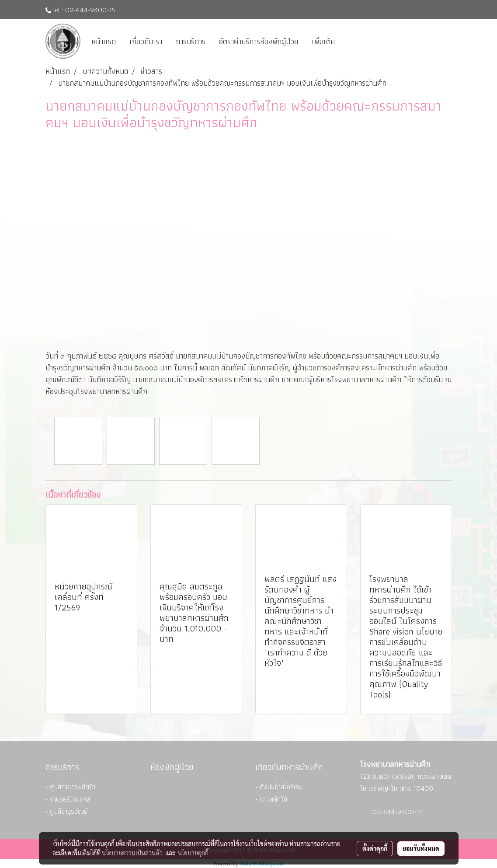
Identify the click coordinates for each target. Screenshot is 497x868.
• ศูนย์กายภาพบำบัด (70, 787)
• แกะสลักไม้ (271, 799)
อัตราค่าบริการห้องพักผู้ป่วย (259, 41)
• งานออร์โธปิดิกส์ (68, 799)
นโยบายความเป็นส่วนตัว (132, 853)
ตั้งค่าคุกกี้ (375, 848)
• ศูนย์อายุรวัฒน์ (66, 811)
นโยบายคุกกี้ (193, 853)
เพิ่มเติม (323, 41)
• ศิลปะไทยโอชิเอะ (279, 787)
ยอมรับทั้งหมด (421, 848)
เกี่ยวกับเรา (146, 41)
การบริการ (191, 41)
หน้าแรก (104, 41)
